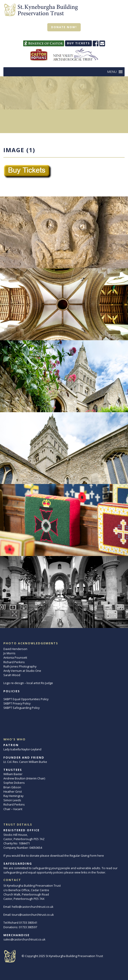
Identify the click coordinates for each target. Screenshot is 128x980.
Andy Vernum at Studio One (22, 671)
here (101, 856)
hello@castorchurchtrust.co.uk (33, 907)
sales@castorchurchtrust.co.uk (24, 939)
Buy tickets (78, 43)
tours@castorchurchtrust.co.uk (33, 915)
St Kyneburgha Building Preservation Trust (74, 956)
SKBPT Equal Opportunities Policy (26, 699)
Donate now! (64, 27)
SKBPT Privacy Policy (17, 703)
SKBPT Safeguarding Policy (21, 708)
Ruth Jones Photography (20, 666)
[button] (112, 72)
